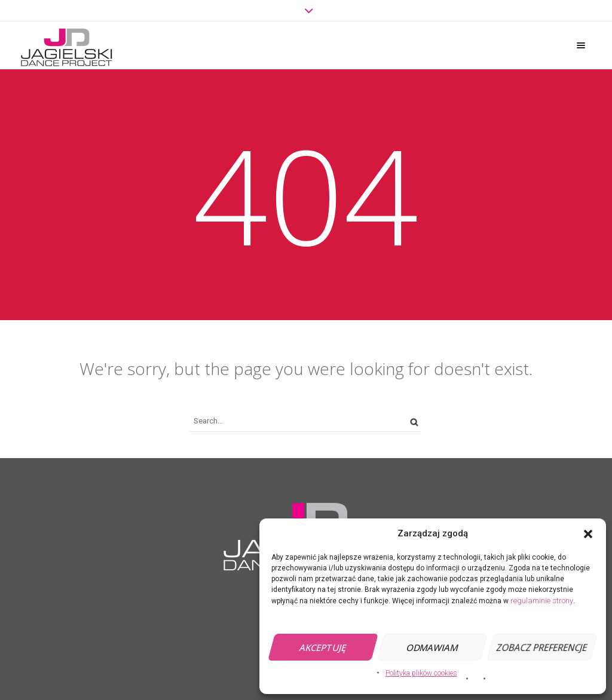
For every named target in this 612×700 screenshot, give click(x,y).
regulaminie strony (542, 601)
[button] (588, 534)
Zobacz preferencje (542, 647)
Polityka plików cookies (421, 673)
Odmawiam (432, 647)
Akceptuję (323, 647)
